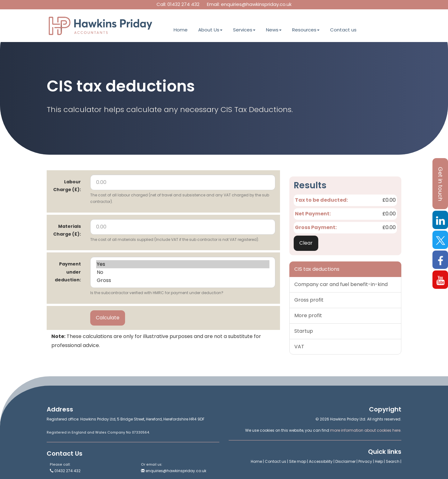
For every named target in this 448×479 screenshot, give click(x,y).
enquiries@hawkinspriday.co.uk (256, 4)
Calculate (108, 318)
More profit (308, 315)
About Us (210, 30)
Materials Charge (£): (67, 230)
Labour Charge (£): (67, 186)
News (274, 30)
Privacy (365, 461)
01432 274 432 (183, 4)
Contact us (343, 30)
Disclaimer (345, 461)
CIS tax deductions (317, 269)
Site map (298, 461)
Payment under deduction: (68, 272)
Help (379, 461)
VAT (299, 347)
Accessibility (321, 461)
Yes (183, 264)
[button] (440, 184)
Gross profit (309, 300)
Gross (183, 280)
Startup (304, 331)
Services (244, 30)
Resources (306, 30)
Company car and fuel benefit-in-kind (341, 284)
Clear (306, 243)
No (183, 272)
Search (393, 461)
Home (181, 30)
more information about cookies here (365, 430)
